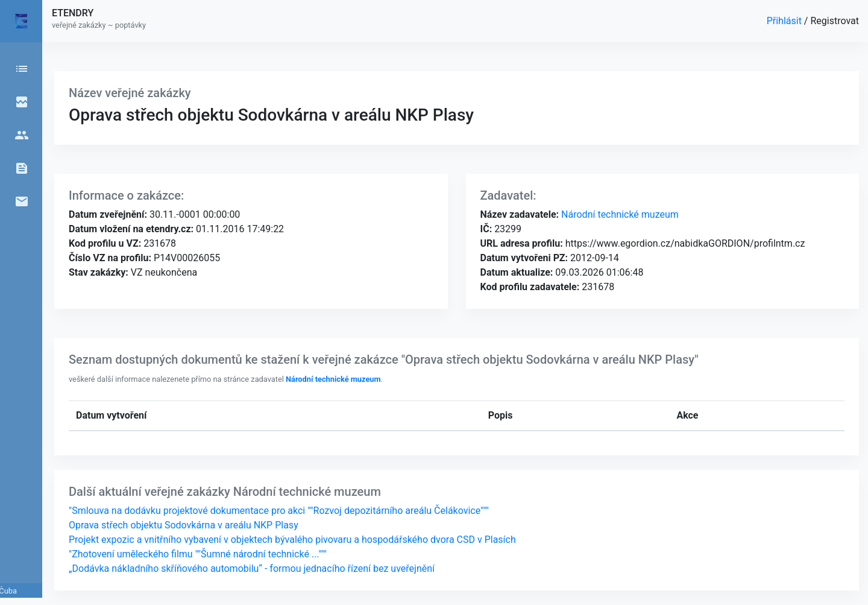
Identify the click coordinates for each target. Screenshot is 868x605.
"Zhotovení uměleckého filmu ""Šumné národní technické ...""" (198, 554)
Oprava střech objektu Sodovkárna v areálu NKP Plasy (184, 525)
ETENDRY (73, 13)
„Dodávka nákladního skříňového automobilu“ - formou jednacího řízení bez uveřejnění (252, 569)
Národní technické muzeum (619, 214)
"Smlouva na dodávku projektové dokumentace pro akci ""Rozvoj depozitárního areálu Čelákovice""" (279, 511)
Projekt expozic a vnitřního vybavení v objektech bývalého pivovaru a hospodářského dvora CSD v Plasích (292, 540)
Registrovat (835, 21)
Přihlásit (785, 21)
